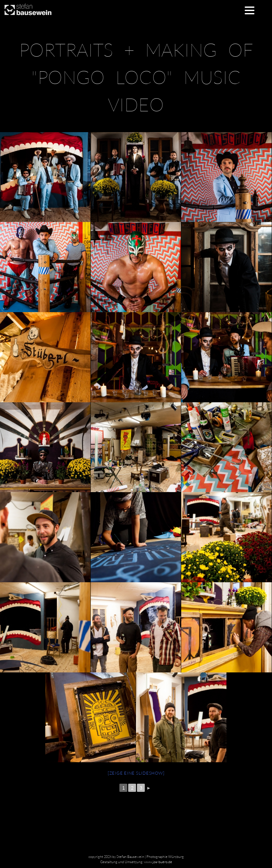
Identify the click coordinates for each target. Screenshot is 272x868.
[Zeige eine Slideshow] (136, 773)
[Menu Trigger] (249, 10)
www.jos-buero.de (158, 862)
